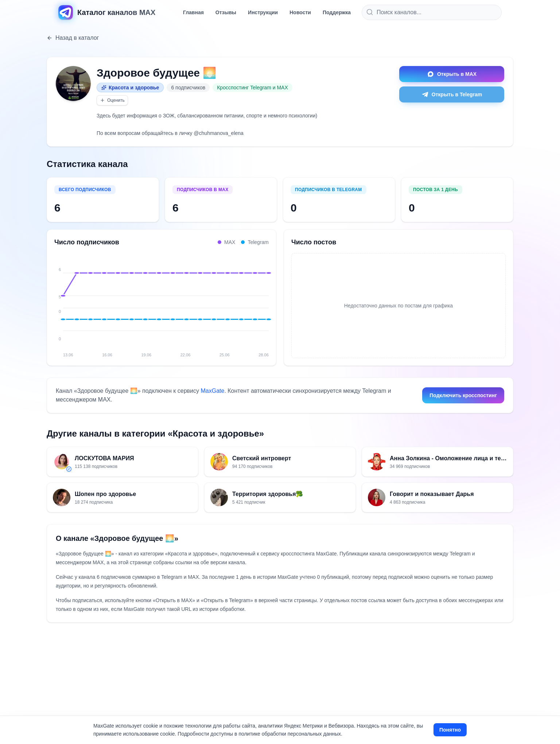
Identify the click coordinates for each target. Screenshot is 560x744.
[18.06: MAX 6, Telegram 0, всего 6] (132, 302)
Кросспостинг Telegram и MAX (252, 88)
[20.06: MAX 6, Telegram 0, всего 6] (159, 302)
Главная (193, 12)
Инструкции (263, 12)
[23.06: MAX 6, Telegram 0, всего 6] (200, 302)
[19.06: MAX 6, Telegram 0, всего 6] (145, 302)
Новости (300, 12)
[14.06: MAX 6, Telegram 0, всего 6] (77, 302)
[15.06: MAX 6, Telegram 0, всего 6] (90, 302)
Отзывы (226, 12)
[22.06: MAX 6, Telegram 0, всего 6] (186, 302)
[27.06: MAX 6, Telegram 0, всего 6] (255, 302)
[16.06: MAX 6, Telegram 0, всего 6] (104, 302)
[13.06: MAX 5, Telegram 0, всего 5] (63, 302)
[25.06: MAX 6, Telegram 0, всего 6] (227, 302)
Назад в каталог (73, 38)
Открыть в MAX (452, 74)
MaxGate (212, 391)
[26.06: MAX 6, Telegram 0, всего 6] (241, 302)
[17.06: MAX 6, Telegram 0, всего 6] (118, 302)
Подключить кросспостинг (463, 395)
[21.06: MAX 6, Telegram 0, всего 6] (173, 302)
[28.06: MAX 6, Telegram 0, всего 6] (269, 302)
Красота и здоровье (130, 88)
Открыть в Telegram (452, 94)
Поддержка (337, 12)
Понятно (450, 730)
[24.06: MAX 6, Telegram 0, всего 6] (214, 302)
